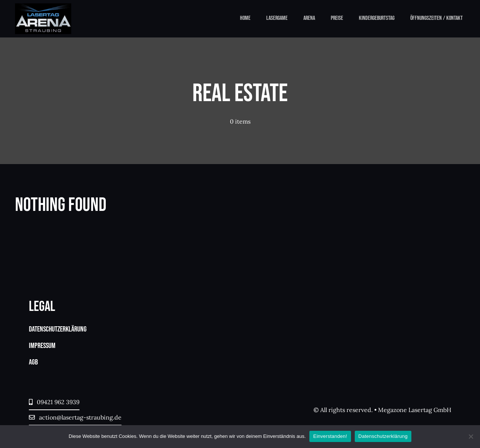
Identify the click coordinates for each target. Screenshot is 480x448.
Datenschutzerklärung (383, 436)
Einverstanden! (330, 436)
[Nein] (471, 436)
